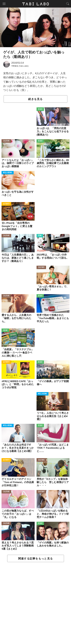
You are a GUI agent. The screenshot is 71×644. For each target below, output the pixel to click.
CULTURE (6, 141)
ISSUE (40, 109)
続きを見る (35, 99)
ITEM (40, 236)
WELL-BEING (8, 173)
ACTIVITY (6, 204)
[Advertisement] (35, 603)
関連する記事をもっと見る (35, 559)
